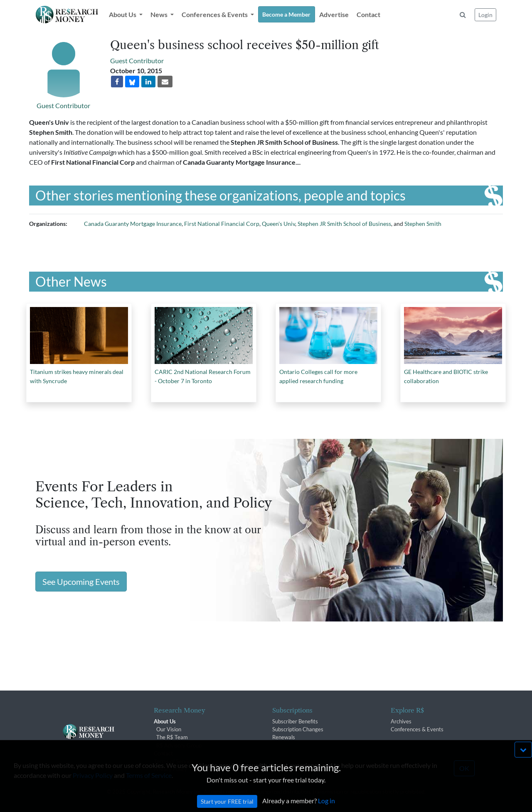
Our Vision (169, 729)
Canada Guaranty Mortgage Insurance (133, 224)
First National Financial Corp (222, 224)
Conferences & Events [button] (215, 14)
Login (485, 15)
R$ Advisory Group (179, 745)
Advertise (334, 14)
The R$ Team (172, 737)
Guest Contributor (63, 105)
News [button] (160, 14)
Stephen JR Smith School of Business (344, 224)
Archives (401, 721)
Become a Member (286, 14)
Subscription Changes (298, 729)
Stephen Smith (423, 224)
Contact (368, 14)
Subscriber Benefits (295, 721)
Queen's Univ (278, 224)
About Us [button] (123, 14)
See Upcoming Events (81, 582)
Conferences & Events (417, 729)
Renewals (284, 737)
